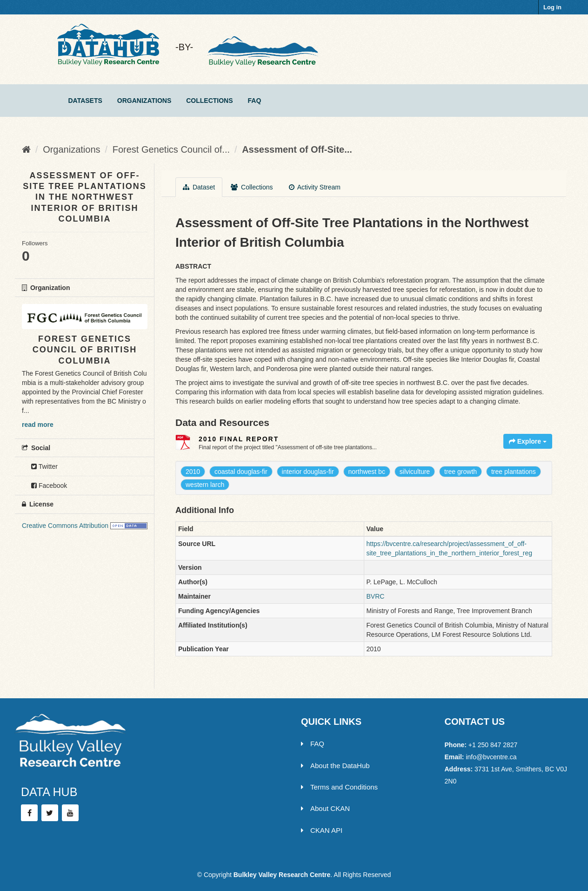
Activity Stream (315, 187)
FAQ (255, 101)
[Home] (26, 149)
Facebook (49, 486)
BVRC (376, 596)
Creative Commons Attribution (65, 526)
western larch (205, 485)
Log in (552, 7)
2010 (193, 472)
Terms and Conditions (339, 787)
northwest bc (367, 472)
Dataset (199, 187)
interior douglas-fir (308, 472)
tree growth (461, 472)
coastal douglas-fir (241, 472)
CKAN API (322, 830)
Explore (528, 441)
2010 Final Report (239, 439)
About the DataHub (335, 766)
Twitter (44, 466)
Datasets (85, 101)
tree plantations (514, 472)
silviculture (415, 472)
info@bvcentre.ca (491, 757)
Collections (209, 101)
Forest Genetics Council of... (171, 149)
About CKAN (325, 808)
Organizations (144, 101)
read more (38, 425)
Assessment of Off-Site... (297, 149)
